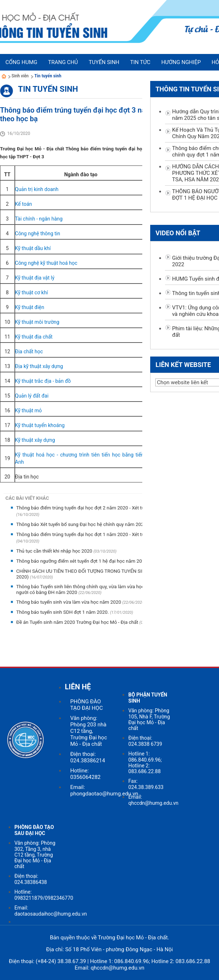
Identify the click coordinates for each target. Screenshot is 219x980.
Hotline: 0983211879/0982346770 (44, 895)
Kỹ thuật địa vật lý (35, 278)
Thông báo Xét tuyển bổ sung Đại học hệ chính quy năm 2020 (82, 524)
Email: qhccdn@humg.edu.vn (153, 800)
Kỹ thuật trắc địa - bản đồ (43, 381)
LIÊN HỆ (78, 687)
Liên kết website (183, 365)
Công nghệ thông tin (38, 233)
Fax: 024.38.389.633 (146, 784)
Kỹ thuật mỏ (29, 410)
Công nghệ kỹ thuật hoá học (46, 263)
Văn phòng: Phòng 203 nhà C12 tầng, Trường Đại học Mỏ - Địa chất (89, 731)
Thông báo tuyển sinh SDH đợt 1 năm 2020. (63, 612)
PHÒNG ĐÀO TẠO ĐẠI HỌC (86, 705)
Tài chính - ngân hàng (39, 219)
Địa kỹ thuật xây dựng (39, 366)
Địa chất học (29, 351)
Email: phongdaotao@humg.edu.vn (104, 790)
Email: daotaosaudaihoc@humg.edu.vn (51, 911)
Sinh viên (20, 76)
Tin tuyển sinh (48, 76)
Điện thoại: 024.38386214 (88, 757)
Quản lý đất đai (32, 396)
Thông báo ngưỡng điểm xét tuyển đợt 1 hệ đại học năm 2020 (82, 561)
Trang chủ (63, 62)
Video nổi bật (178, 233)
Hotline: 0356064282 (85, 774)
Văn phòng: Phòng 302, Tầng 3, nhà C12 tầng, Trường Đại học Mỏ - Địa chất (35, 855)
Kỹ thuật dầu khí (33, 248)
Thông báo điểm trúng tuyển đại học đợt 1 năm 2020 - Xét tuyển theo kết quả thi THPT (108, 534)
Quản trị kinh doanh (37, 189)
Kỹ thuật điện (30, 307)
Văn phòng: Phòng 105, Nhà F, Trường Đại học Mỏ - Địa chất (149, 719)
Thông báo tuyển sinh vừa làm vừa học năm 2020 (69, 602)
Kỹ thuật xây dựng (35, 440)
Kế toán (24, 204)
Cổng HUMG (21, 62)
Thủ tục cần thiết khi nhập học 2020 (55, 551)
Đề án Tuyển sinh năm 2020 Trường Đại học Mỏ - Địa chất (78, 622)
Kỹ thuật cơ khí (32, 292)
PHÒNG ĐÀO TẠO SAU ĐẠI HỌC (34, 830)
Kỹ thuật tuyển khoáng (40, 425)
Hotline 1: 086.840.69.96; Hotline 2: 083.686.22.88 (145, 763)
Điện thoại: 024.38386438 (31, 879)
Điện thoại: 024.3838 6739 (145, 741)
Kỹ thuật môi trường (37, 322)
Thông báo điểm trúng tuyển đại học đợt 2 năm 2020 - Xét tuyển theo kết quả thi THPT (108, 508)
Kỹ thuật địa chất (34, 337)
